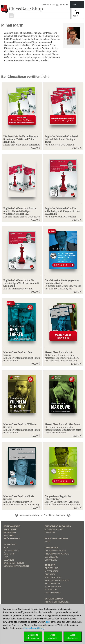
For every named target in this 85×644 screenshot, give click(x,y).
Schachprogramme (57, 538)
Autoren (9, 535)
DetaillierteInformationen (33, 636)
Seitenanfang (12, 526)
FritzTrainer (53, 593)
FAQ (6, 557)
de (57, 5)
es (61, 5)
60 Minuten (51, 590)
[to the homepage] (5, 7)
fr (64, 5)
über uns (9, 554)
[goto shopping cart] (77, 12)
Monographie (53, 587)
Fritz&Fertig (52, 583)
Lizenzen (9, 560)
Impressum (10, 545)
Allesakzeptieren (73, 636)
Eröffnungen (12, 538)
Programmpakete (55, 551)
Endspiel (50, 574)
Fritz (48, 542)
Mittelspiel (52, 571)
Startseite (10, 529)
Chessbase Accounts (58, 526)
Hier (48, 622)
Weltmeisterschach (57, 580)
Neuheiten (10, 532)
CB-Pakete (51, 560)
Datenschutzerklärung (34, 628)
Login (74, 5)
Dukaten (50, 532)
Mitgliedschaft (54, 529)
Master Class (53, 577)
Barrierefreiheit (14, 563)
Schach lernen (54, 599)
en (54, 5)
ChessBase (52, 548)
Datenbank (51, 557)
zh (67, 5)
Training (50, 565)
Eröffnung (52, 568)
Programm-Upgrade (57, 554)
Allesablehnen (53, 636)
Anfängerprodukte (57, 602)
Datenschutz (11, 551)
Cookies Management (16, 566)
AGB (6, 548)
